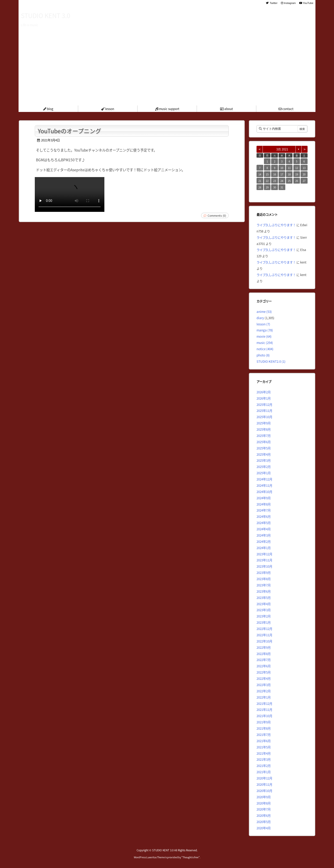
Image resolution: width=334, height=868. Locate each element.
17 (282, 174)
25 (289, 181)
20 (304, 174)
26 (297, 181)
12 (297, 168)
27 (304, 181)
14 (260, 174)
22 (267, 181)
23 (275, 181)
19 (297, 174)
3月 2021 (282, 149)
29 (267, 187)
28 (260, 187)
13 (304, 168)
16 (275, 174)
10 (282, 168)
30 (275, 187)
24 (282, 181)
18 (289, 174)
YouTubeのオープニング (69, 131)
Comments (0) (217, 215)
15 (267, 174)
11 (289, 168)
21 (260, 181)
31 (282, 187)
